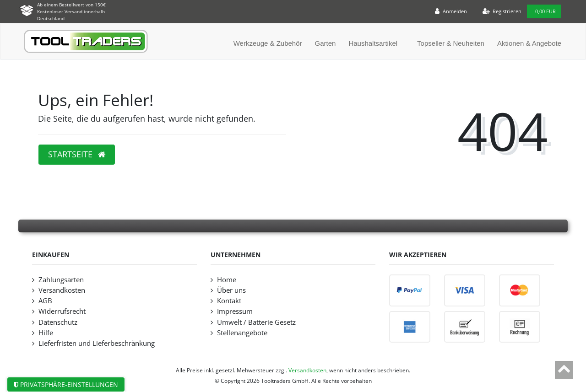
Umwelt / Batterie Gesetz (256, 322)
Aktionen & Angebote (529, 43)
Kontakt (229, 301)
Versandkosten (62, 290)
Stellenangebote (242, 333)
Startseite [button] (77, 154)
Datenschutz (58, 322)
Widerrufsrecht (62, 311)
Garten (326, 43)
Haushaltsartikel (373, 43)
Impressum (235, 311)
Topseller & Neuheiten (451, 43)
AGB (45, 301)
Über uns (231, 290)
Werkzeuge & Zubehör (268, 43)
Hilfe (46, 333)
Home (227, 280)
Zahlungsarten (61, 280)
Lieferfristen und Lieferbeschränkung (97, 343)
